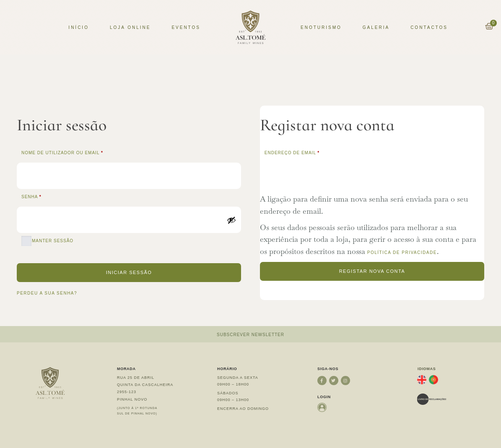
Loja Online (130, 27)
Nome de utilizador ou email (79, 152)
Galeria (376, 27)
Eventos (186, 27)
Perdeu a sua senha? (47, 293)
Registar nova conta (372, 271)
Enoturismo (321, 27)
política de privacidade (402, 252)
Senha (48, 196)
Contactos (429, 27)
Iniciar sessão (129, 272)
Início (79, 27)
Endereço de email (309, 152)
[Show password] (231, 220)
